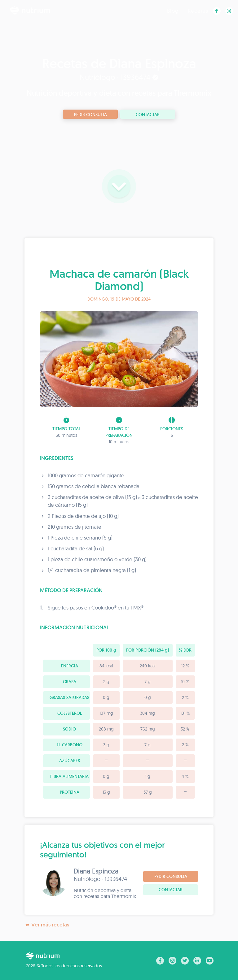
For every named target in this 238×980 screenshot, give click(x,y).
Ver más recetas (47, 925)
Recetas (198, 11)
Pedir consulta (90, 115)
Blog (173, 11)
